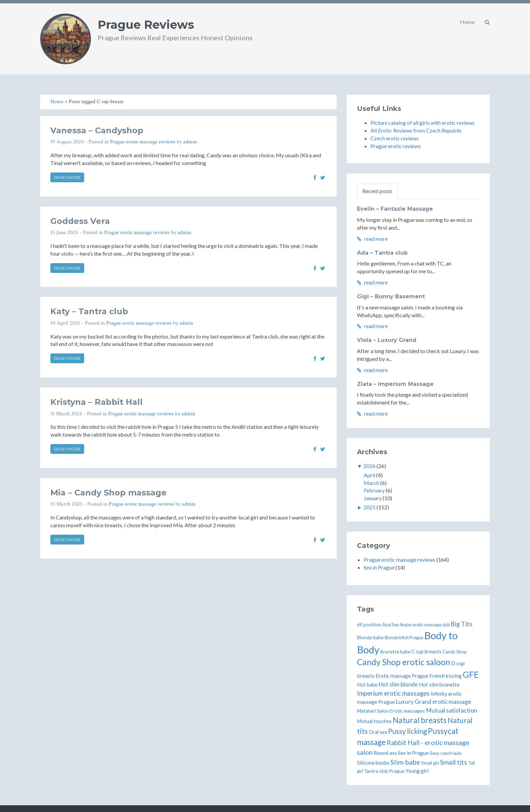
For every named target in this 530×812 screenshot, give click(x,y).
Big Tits (461, 624)
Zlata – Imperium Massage (395, 384)
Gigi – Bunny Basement (391, 296)
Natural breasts (420, 720)
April (369, 475)
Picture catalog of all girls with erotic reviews (423, 123)
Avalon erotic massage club (425, 625)
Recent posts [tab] (377, 191)
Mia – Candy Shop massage (109, 493)
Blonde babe (370, 637)
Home (467, 22)
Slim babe (405, 762)
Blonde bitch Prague (404, 637)
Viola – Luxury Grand (387, 340)
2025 (369, 507)
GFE (471, 674)
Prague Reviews (146, 25)
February (374, 490)
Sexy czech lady (446, 753)
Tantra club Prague (384, 771)
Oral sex (378, 732)
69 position (369, 624)
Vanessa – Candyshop (97, 130)
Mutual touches (374, 721)
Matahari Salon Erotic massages (391, 711)
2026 (369, 466)
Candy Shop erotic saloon (404, 662)
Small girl (430, 763)
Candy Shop (455, 652)
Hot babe (367, 685)
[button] (487, 22)
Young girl (417, 771)
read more (372, 239)
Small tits (454, 762)
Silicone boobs (373, 763)
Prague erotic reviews (396, 146)
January (373, 498)
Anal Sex (390, 625)
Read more (67, 177)
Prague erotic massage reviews (143, 142)
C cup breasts (426, 652)
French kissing (445, 676)
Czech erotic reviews (395, 138)
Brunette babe (395, 652)
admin (190, 142)
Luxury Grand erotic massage (433, 702)
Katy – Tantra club (89, 311)
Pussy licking (407, 731)
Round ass (385, 753)
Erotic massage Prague (402, 676)
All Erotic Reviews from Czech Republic (416, 130)
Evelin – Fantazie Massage (395, 209)
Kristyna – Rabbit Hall (97, 402)
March (371, 483)
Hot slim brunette (439, 685)
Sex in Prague (379, 567)
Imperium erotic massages (393, 693)
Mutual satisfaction (452, 710)
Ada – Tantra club (382, 253)
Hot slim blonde (398, 684)
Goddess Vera (80, 221)
